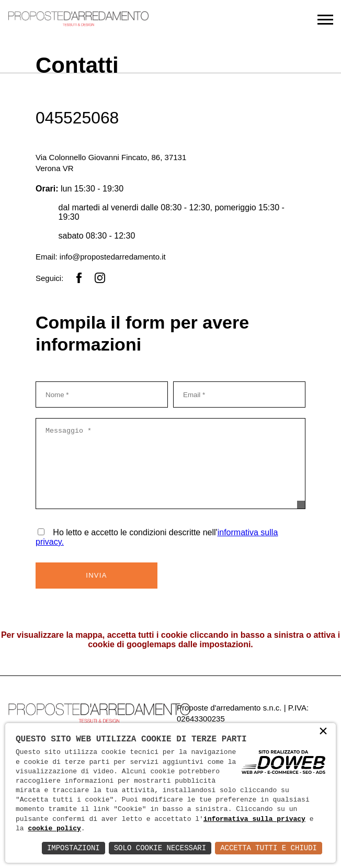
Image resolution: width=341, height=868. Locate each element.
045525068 (77, 118)
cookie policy (54, 829)
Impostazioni (73, 848)
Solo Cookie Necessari (160, 848)
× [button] (323, 734)
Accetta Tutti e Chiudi (269, 848)
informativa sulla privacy (254, 819)
